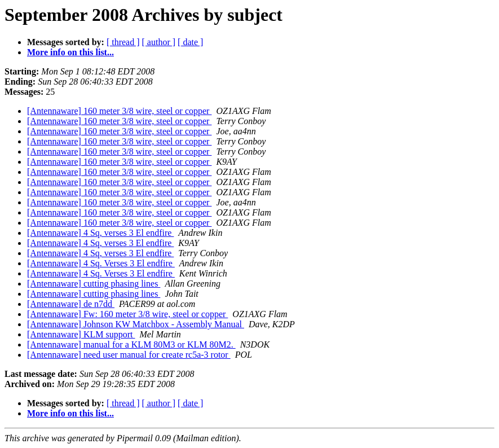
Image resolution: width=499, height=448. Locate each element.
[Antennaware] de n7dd (71, 304)
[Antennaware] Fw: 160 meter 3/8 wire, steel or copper (127, 314)
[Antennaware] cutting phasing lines (94, 284)
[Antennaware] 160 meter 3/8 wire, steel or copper (119, 111)
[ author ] (159, 42)
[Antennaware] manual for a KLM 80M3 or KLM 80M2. (131, 344)
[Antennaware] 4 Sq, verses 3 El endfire (100, 233)
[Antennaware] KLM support (81, 334)
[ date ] (190, 42)
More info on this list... (70, 52)
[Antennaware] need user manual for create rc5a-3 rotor (129, 355)
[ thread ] (123, 42)
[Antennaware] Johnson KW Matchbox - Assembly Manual (136, 324)
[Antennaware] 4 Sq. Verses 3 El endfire (101, 263)
